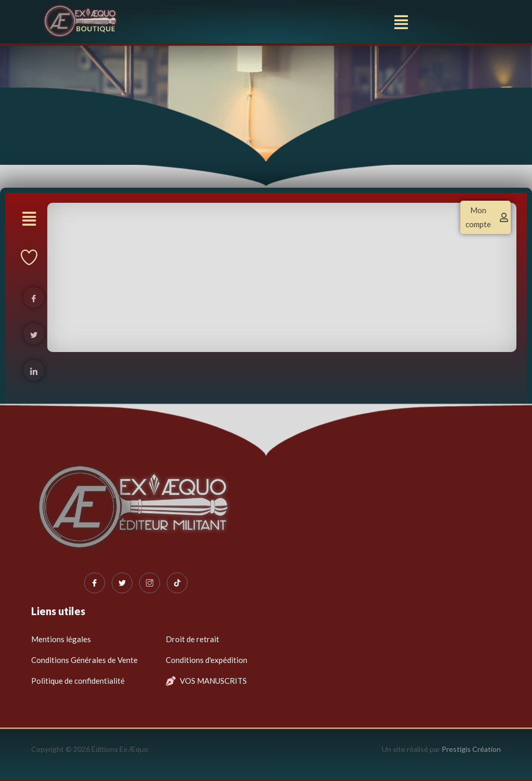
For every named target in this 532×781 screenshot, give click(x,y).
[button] (401, 22)
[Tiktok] (177, 583)
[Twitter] (122, 583)
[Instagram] (150, 583)
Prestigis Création (471, 749)
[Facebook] (95, 583)
